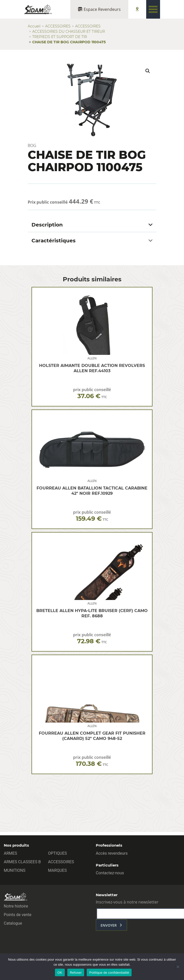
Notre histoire (16, 906)
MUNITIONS (15, 870)
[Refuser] (178, 967)
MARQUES (57, 870)
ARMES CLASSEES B (22, 862)
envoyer (109, 925)
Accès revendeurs (112, 853)
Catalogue (13, 923)
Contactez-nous (110, 873)
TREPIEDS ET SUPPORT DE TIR (60, 37)
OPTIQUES (58, 853)
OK (60, 973)
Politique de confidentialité (109, 973)
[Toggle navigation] (153, 9)
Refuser (76, 973)
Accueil (34, 26)
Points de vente (18, 915)
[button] (148, 71)
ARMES (10, 853)
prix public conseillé (92, 393)
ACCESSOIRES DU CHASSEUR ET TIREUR (69, 31)
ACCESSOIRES (58, 26)
